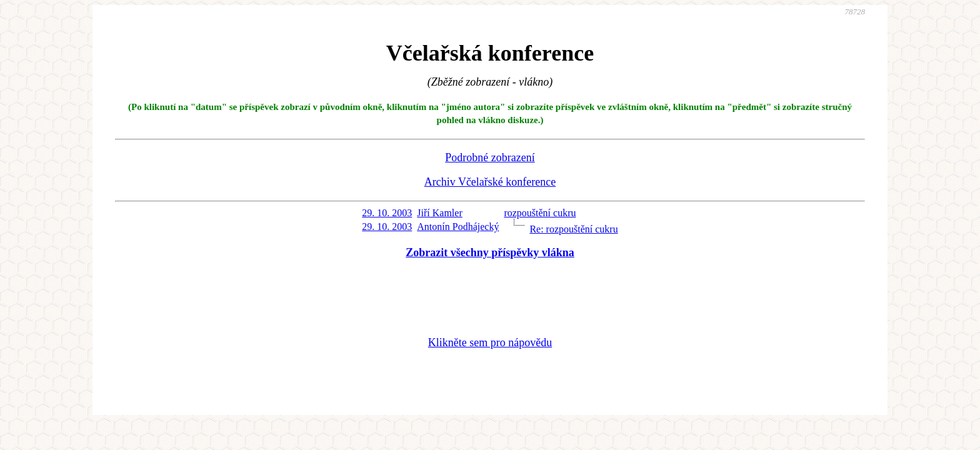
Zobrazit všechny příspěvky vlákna (490, 252)
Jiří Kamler (439, 213)
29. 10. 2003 (387, 213)
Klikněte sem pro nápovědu (490, 342)
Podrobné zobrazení (490, 157)
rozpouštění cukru (540, 213)
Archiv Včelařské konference (490, 182)
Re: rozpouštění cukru (573, 229)
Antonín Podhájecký (458, 227)
